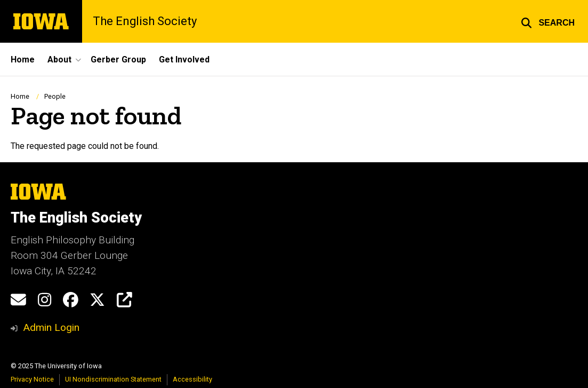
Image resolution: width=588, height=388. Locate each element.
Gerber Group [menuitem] (118, 60)
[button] (548, 21)
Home (20, 96)
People (55, 96)
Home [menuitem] (23, 60)
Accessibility (192, 379)
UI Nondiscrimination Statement (113, 379)
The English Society (145, 21)
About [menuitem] (59, 60)
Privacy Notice (32, 379)
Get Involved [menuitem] (184, 60)
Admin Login (51, 327)
